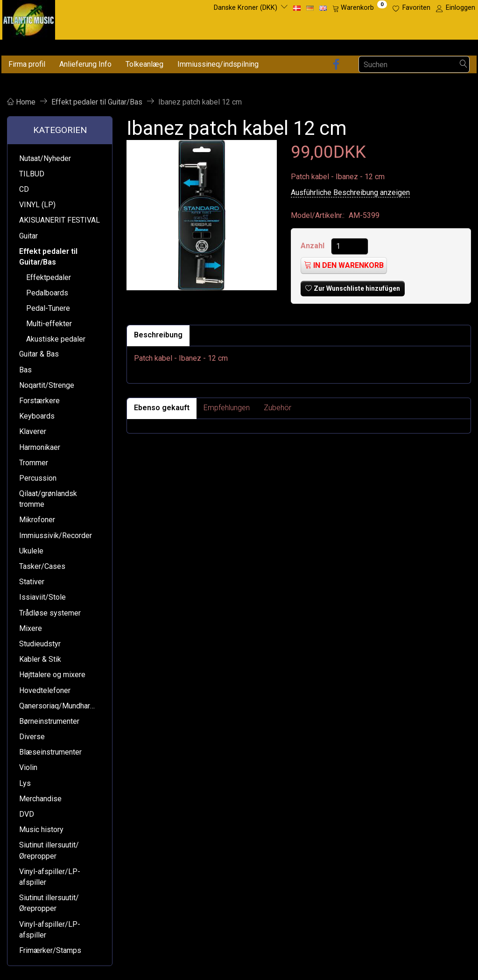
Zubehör (278, 408)
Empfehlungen (227, 408)
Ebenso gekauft (162, 408)
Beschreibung (158, 335)
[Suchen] (464, 65)
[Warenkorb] (360, 8)
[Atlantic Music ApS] (29, 18)
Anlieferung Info (85, 64)
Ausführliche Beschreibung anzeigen (350, 192)
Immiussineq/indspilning (218, 64)
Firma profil (27, 64)
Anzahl (313, 246)
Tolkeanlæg (144, 64)
